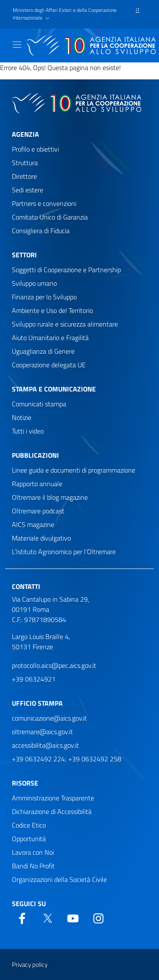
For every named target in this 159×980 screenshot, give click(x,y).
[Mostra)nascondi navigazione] (17, 45)
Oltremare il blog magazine (50, 497)
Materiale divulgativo (41, 538)
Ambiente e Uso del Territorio (52, 310)
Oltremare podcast (38, 511)
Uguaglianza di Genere (43, 351)
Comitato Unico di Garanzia (50, 217)
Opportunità (29, 839)
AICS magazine (33, 524)
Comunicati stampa (39, 404)
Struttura (25, 163)
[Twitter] (47, 918)
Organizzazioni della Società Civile (59, 879)
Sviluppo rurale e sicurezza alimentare (65, 324)
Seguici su (29, 904)
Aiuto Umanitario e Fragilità (50, 338)
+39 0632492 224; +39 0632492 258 (67, 759)
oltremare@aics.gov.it (42, 732)
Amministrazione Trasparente (53, 798)
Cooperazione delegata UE (49, 365)
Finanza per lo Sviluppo (44, 297)
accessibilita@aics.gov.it (45, 745)
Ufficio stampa (37, 703)
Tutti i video (28, 431)
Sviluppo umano (34, 283)
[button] (71, 14)
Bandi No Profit (33, 866)
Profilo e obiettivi (35, 149)
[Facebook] (22, 918)
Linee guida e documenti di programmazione (74, 470)
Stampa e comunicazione (54, 389)
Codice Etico (29, 825)
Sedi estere (28, 190)
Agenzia (25, 134)
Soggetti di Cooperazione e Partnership (66, 270)
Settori (24, 255)
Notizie (22, 417)
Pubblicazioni (35, 455)
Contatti (26, 586)
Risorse (25, 783)
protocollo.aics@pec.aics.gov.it (54, 665)
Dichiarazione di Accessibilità (52, 811)
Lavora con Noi (33, 852)
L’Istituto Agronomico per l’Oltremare (64, 552)
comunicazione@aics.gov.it (49, 718)
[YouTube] (73, 918)
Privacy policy (30, 965)
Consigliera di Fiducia (41, 231)
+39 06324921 (34, 679)
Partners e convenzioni (44, 203)
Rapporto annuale (37, 484)
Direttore (24, 176)
